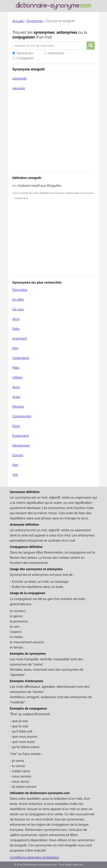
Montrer (18, 407)
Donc (16, 426)
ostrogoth (20, 78)
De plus (18, 309)
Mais (16, 368)
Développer (21, 445)
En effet (18, 300)
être (15, 465)
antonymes (67, 32)
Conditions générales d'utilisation (35, 857)
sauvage (19, 88)
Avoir (16, 387)
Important (20, 338)
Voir (15, 475)
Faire (16, 329)
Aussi (16, 397)
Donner (18, 455)
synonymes (44, 32)
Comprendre (22, 416)
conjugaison (24, 37)
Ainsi (16, 319)
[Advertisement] (53, 134)
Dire (15, 348)
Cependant (21, 358)
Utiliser (17, 377)
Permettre (20, 290)
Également (20, 436)
